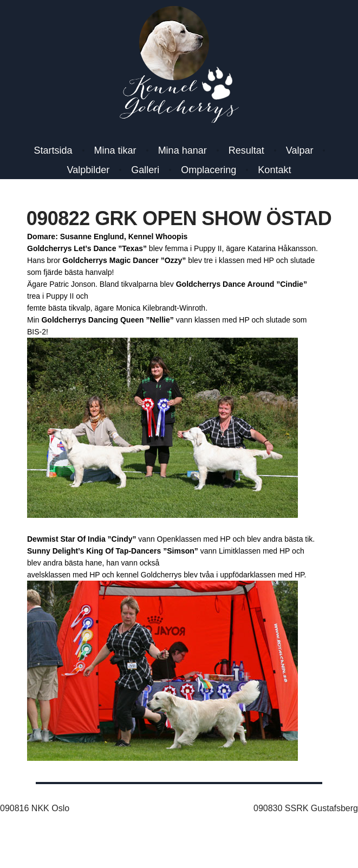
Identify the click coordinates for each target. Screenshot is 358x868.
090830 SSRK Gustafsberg (306, 808)
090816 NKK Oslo (35, 808)
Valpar (300, 150)
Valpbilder (89, 170)
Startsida (53, 150)
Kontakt (274, 170)
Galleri (145, 170)
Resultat (246, 150)
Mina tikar (115, 150)
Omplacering (209, 170)
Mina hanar (183, 150)
